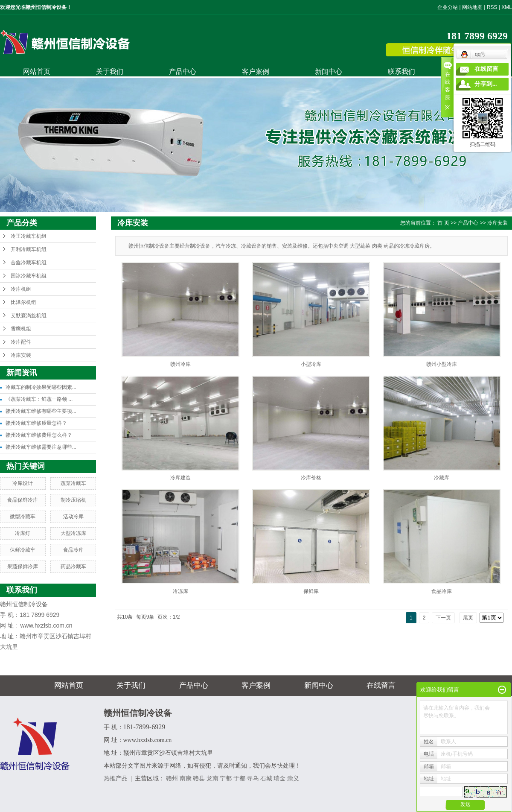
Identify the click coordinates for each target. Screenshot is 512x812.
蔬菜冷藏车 (73, 483)
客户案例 (256, 72)
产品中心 (183, 72)
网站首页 (37, 72)
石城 (266, 778)
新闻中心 (329, 72)
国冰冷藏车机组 (29, 276)
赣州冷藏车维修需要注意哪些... (41, 447)
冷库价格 (311, 478)
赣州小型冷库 (442, 364)
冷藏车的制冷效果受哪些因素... (41, 387)
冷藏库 (442, 478)
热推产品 (116, 778)
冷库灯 (23, 533)
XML (507, 7)
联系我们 (401, 72)
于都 (239, 778)
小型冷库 (311, 364)
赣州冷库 (180, 364)
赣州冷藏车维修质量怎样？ (36, 423)
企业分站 (448, 7)
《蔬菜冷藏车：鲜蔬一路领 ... (39, 399)
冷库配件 (21, 342)
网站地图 (472, 7)
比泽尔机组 (23, 302)
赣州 (172, 778)
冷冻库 (180, 591)
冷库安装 (21, 355)
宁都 (226, 778)
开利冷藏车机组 (29, 249)
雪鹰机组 (21, 329)
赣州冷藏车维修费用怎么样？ (39, 435)
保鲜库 (311, 591)
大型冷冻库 (73, 533)
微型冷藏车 (23, 517)
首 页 (443, 223)
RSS (492, 7)
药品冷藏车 (73, 567)
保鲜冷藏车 (23, 550)
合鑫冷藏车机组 (29, 263)
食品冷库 (73, 550)
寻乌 (253, 778)
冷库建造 (180, 478)
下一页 (443, 618)
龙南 (212, 778)
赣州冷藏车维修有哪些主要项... (41, 411)
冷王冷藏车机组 (29, 236)
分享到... (486, 84)
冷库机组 (21, 289)
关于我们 (110, 72)
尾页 (468, 618)
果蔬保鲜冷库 (23, 567)
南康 (186, 778)
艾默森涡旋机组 (29, 315)
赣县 (199, 778)
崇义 (293, 778)
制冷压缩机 (73, 500)
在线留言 (381, 685)
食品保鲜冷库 (23, 500)
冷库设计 (23, 483)
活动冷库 (73, 517)
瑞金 (279, 778)
